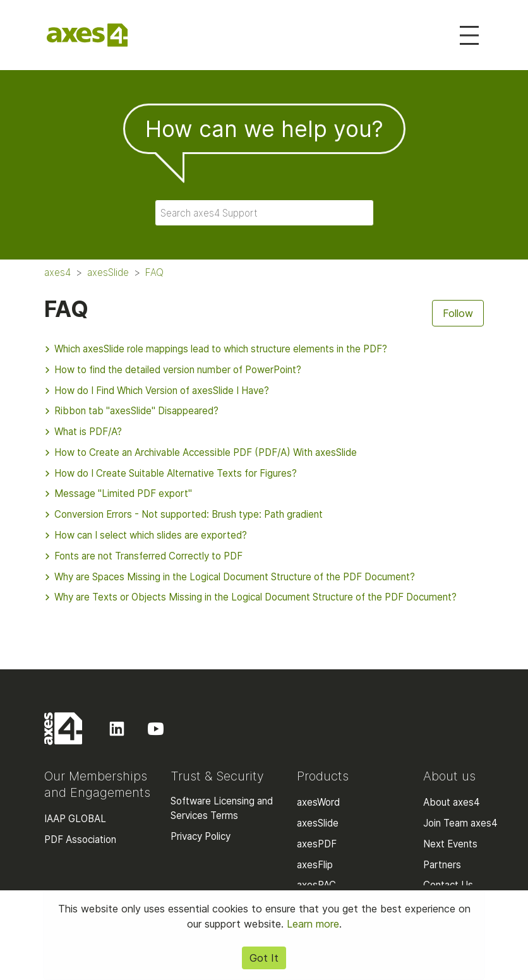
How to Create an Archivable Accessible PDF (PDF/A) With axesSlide (201, 452)
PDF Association (80, 840)
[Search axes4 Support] (264, 213)
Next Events (450, 844)
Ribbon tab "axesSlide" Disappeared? (131, 411)
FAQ (154, 272)
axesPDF (317, 844)
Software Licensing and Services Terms (222, 808)
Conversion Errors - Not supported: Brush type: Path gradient (183, 514)
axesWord (318, 802)
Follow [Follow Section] (458, 313)
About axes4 (452, 802)
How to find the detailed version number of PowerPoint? (173, 370)
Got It (264, 958)
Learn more (313, 924)
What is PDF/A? (83, 432)
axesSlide (108, 272)
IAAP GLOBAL (75, 819)
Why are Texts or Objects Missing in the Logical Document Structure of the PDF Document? (250, 597)
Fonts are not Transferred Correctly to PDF (143, 556)
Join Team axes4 (460, 823)
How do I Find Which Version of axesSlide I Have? (157, 391)
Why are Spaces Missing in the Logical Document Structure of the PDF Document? (230, 577)
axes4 (57, 272)
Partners (442, 865)
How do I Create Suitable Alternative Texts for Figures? (171, 473)
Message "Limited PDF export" (118, 493)
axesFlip (315, 865)
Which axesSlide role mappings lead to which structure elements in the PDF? (216, 349)
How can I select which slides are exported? (146, 535)
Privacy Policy (201, 836)
